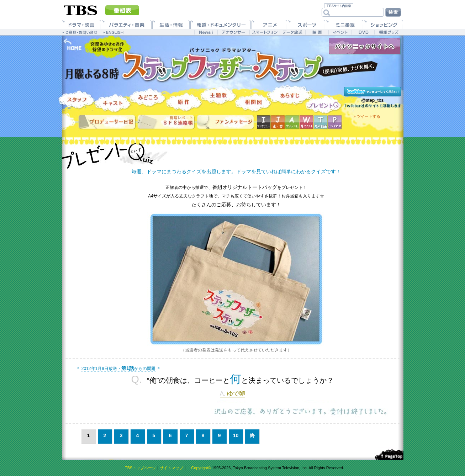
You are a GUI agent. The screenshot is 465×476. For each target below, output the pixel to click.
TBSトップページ (140, 468)
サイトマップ (171, 468)
